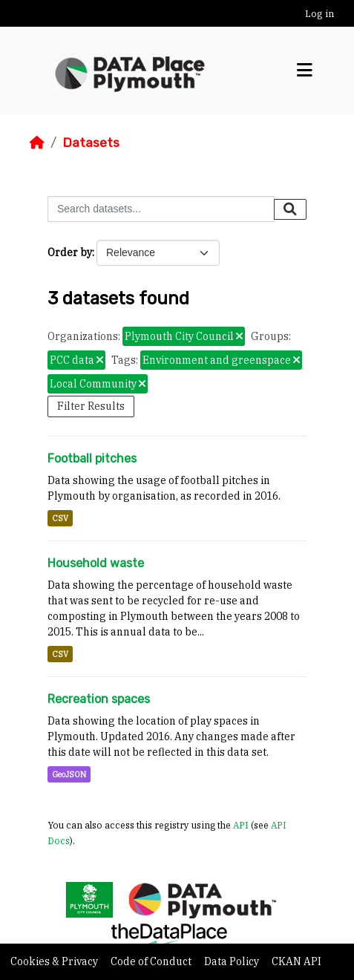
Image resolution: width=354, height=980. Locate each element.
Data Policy (233, 961)
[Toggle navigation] (305, 71)
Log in (319, 14)
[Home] (37, 143)
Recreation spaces (99, 699)
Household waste (96, 563)
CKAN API (296, 961)
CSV (60, 518)
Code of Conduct (152, 961)
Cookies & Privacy (55, 961)
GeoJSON (69, 774)
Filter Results (91, 406)
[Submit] (290, 209)
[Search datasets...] (161, 209)
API (241, 825)
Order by (70, 252)
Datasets (91, 143)
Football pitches (92, 458)
